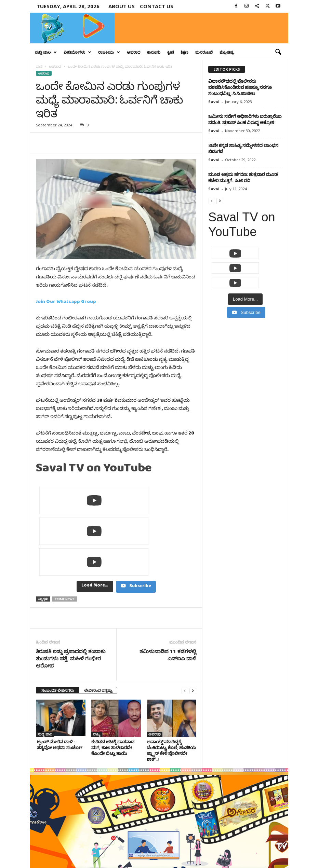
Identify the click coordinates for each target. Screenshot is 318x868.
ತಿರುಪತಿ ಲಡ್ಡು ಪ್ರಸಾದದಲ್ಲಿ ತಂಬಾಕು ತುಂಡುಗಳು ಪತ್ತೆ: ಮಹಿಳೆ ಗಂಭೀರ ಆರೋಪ (71, 597)
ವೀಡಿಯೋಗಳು (77, 52)
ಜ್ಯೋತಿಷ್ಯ (227, 52)
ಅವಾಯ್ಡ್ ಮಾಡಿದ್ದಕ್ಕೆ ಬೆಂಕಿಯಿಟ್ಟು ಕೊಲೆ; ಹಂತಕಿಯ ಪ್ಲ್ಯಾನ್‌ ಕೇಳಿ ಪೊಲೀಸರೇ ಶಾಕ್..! (171, 689)
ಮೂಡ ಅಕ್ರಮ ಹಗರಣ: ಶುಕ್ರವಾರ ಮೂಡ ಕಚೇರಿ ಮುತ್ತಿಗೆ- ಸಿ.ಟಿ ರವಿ (243, 177)
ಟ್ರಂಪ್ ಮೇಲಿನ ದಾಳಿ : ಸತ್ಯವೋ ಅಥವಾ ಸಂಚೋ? (59, 683)
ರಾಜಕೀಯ (109, 52)
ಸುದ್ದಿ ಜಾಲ (46, 52)
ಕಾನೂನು (154, 52)
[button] (278, 52)
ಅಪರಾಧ (134, 52)
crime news (65, 538)
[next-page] (193, 629)
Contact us (157, 6)
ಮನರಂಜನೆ (204, 52)
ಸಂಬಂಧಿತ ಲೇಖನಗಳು (58, 629)
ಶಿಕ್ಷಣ (184, 52)
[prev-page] (185, 629)
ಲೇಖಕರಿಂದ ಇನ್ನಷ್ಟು (98, 629)
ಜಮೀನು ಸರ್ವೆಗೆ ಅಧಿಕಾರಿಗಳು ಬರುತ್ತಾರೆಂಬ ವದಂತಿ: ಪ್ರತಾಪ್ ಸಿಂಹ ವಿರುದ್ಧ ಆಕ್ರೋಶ (245, 119)
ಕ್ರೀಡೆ (170, 52)
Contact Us (273, 844)
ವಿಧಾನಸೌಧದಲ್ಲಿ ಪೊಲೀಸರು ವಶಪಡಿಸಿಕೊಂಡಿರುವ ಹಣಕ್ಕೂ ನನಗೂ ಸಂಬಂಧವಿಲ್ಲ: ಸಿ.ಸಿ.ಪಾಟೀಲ (240, 87)
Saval (214, 102)
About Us (122, 6)
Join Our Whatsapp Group (66, 303)
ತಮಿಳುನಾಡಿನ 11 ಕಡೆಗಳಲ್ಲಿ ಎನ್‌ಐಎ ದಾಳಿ (168, 593)
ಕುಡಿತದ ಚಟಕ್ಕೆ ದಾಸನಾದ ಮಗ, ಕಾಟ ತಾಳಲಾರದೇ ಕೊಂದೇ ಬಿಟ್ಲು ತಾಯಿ (113, 686)
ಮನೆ (39, 66)
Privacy (248, 844)
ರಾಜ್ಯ (97, 673)
